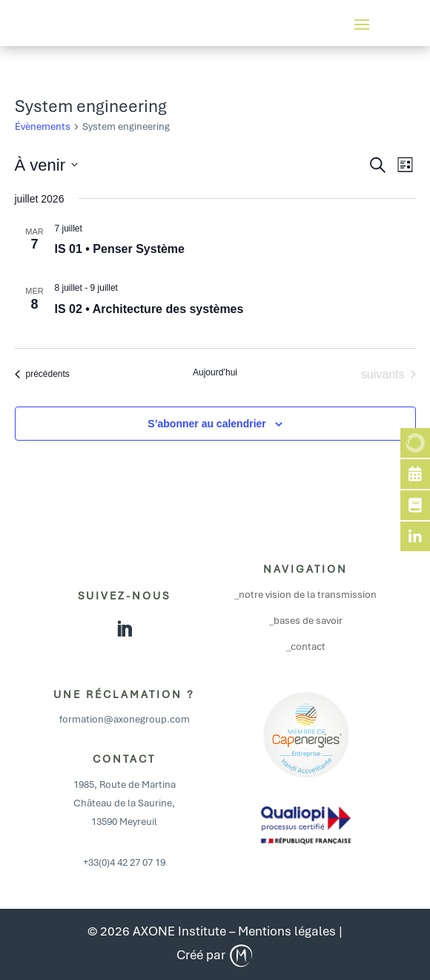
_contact (306, 647)
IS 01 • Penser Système (120, 249)
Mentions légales (287, 931)
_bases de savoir (306, 621)
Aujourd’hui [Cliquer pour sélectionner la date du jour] (215, 372)
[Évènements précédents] (42, 375)
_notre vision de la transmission (305, 595)
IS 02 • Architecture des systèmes (149, 309)
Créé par (215, 955)
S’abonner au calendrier (207, 424)
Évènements (43, 126)
